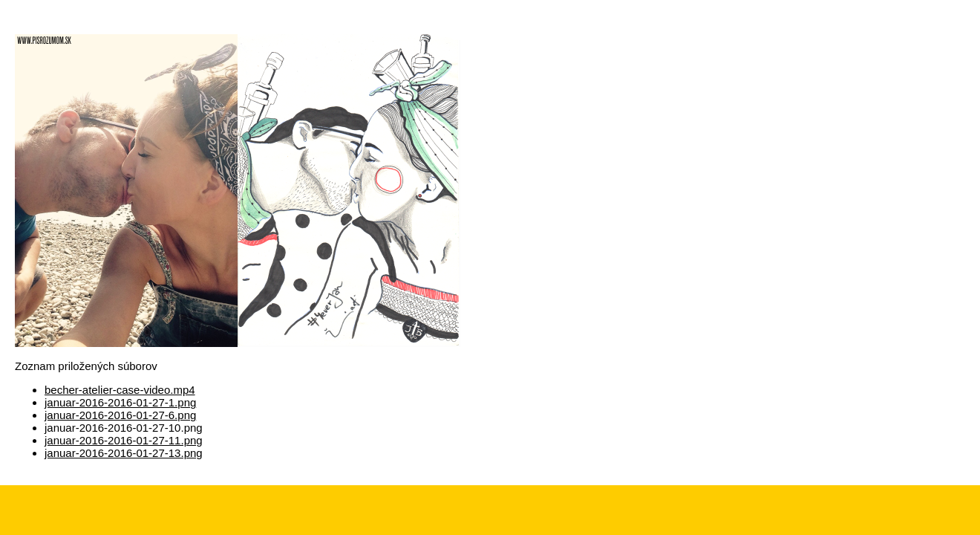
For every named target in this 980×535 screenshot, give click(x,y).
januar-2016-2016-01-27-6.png (120, 415)
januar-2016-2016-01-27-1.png (120, 402)
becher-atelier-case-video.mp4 (120, 390)
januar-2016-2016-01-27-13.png (124, 453)
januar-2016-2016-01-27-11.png (124, 440)
